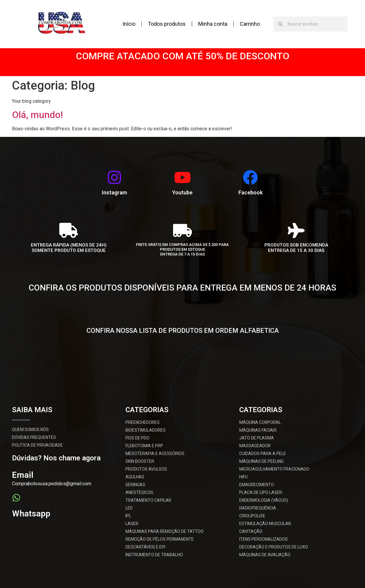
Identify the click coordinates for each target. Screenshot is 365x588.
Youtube (182, 192)
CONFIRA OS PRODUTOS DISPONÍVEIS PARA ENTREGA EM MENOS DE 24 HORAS (182, 288)
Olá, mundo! (37, 115)
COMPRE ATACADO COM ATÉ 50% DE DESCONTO (182, 56)
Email (23, 475)
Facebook (250, 192)
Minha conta (213, 24)
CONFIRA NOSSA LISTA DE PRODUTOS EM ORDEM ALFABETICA (183, 331)
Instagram (114, 192)
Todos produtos (167, 24)
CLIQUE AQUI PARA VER (182, 297)
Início (129, 24)
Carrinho (250, 24)
